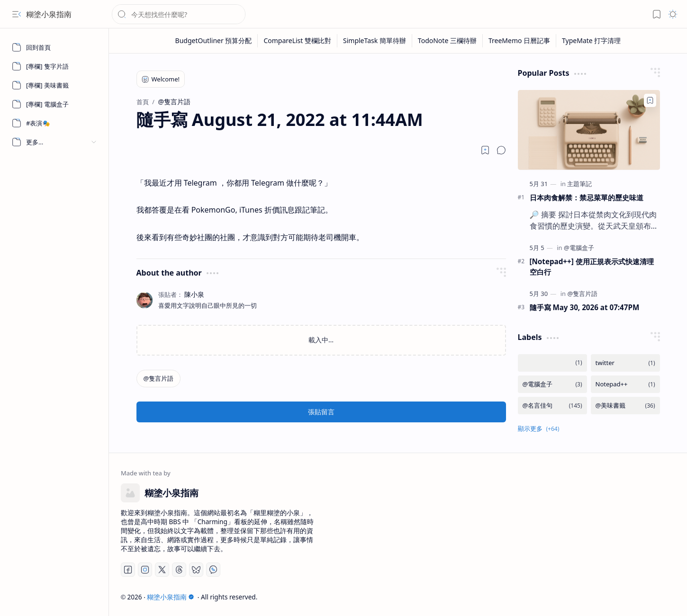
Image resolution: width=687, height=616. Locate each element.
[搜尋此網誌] (179, 14)
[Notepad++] (625, 384)
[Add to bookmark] (650, 100)
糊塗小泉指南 (49, 14)
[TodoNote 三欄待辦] (447, 41)
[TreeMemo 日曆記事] (520, 41)
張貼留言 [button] (321, 412)
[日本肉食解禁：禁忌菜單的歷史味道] (589, 130)
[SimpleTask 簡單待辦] (375, 41)
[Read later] (485, 150)
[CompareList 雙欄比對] (298, 41)
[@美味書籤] (625, 406)
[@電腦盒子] (579, 248)
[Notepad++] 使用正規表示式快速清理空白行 (592, 267)
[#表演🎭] (54, 123)
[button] (17, 14)
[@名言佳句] (552, 406)
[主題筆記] (579, 184)
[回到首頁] (54, 47)
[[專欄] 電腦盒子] (54, 104)
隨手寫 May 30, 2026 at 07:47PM (585, 307)
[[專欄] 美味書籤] (54, 85)
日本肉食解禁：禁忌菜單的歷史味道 (587, 197)
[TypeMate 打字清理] (591, 41)
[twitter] (625, 363)
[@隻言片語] (159, 379)
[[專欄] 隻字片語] (54, 66)
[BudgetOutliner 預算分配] (214, 41)
